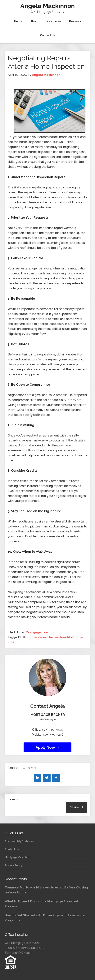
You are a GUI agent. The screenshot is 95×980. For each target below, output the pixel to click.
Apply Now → (48, 747)
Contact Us (12, 849)
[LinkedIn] (38, 778)
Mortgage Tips (37, 632)
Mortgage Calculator (18, 857)
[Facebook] (56, 778)
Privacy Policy (14, 865)
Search (13, 799)
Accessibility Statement (20, 841)
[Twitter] (47, 778)
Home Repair (38, 637)
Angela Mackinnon (47, 6)
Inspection (58, 637)
